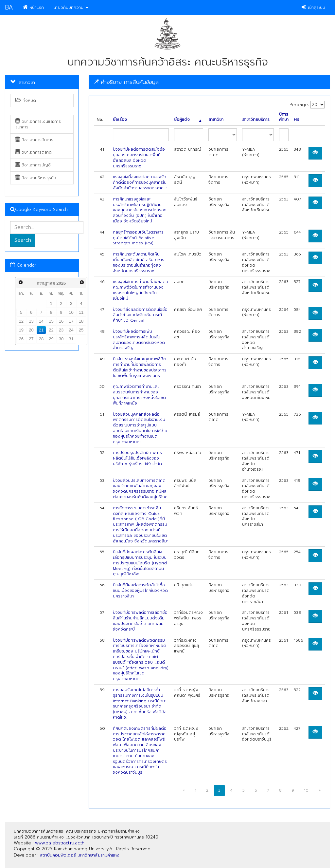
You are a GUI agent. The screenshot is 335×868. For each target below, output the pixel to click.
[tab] (209, 82)
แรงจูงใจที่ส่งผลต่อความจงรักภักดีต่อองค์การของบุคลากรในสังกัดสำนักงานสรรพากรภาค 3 (140, 182)
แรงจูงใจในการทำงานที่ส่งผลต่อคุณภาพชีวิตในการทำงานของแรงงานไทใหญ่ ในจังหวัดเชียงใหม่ (141, 290)
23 (61, 330)
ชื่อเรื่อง (120, 120)
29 (51, 339)
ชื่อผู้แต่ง (188, 120)
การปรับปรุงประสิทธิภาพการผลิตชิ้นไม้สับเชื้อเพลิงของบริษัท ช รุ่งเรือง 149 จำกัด (137, 458)
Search (23, 240)
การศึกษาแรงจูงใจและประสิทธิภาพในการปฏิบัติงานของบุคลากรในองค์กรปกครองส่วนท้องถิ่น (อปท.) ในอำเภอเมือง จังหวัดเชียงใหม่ (140, 210)
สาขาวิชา (216, 120)
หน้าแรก (33, 7)
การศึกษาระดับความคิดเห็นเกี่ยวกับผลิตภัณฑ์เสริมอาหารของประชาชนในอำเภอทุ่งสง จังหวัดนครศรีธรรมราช (139, 262)
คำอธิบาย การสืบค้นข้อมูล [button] (126, 82)
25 (81, 330)
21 (41, 330)
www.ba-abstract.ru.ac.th (60, 843)
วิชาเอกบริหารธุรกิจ (36, 178)
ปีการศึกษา (284, 117)
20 (31, 330)
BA (9, 7)
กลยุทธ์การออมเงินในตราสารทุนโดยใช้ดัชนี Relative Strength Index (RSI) (138, 238)
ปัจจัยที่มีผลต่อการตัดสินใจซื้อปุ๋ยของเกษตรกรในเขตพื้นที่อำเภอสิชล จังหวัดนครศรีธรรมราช (139, 158)
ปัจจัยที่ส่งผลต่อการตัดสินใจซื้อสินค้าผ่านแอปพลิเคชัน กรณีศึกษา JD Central (140, 315)
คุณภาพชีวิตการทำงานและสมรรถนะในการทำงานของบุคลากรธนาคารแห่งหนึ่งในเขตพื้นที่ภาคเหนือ (139, 395)
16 (61, 321)
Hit (296, 120)
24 (71, 330)
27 (31, 339)
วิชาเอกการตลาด (34, 152)
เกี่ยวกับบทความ (71, 7)
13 (31, 321)
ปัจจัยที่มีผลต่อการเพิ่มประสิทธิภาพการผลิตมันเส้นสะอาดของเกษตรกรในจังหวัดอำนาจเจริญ (139, 340)
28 (41, 339)
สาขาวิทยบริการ (256, 120)
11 (81, 312)
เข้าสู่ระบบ (313, 7)
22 (51, 330)
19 (21, 330)
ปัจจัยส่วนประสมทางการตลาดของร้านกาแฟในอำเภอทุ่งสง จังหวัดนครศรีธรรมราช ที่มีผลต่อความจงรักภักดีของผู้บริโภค (140, 489)
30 (61, 339)
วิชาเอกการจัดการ (34, 140)
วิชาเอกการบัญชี (33, 165)
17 (71, 321)
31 (71, 339)
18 (81, 321)
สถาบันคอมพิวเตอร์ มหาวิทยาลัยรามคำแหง (80, 855)
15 (51, 321)
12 (21, 321)
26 (21, 339)
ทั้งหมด (26, 101)
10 (71, 312)
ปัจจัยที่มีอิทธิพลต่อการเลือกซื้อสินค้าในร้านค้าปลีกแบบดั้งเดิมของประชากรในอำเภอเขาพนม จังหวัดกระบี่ (140, 621)
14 (41, 321)
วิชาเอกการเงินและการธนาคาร (38, 124)
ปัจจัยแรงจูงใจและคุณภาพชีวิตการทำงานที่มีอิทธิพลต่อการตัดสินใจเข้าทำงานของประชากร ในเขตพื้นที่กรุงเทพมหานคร (140, 367)
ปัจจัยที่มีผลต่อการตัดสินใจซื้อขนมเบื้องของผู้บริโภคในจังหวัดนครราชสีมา (140, 591)
